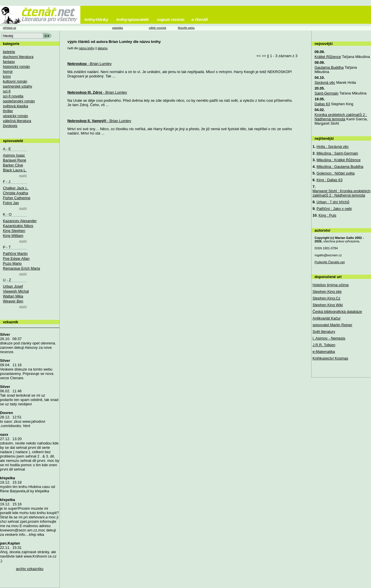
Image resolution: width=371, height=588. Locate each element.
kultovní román (15, 81)
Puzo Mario (12, 263)
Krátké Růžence (328, 57)
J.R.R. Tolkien (324, 345)
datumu (103, 48)
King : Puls (327, 215)
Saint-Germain (327, 93)
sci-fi (7, 91)
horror (8, 71)
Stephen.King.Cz (326, 298)
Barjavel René (14, 160)
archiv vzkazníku (30, 569)
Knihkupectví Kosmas (330, 358)
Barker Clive (13, 165)
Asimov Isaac (14, 155)
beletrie (9, 52)
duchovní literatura (18, 57)
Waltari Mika (13, 296)
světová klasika (16, 106)
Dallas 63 (322, 104)
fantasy (9, 62)
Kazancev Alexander (20, 221)
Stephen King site (327, 292)
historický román (16, 67)
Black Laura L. (15, 170)
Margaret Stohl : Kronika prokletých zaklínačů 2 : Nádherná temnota (341, 193)
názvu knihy (87, 48)
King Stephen (14, 231)
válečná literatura (17, 121)
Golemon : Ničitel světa (336, 173)
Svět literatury (324, 332)
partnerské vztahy (18, 86)
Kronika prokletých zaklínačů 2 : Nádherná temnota (341, 117)
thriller (8, 111)
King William (13, 236)
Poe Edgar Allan (16, 258)
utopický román (16, 116)
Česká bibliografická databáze (337, 312)
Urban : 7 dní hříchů (333, 202)
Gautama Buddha (329, 67)
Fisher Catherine (17, 198)
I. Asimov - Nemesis (329, 338)
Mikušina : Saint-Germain (337, 153)
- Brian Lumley (90, 64)
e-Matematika (324, 352)
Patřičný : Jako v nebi (334, 209)
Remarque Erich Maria (21, 268)
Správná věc (325, 82)
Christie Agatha (16, 193)
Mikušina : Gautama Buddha (340, 167)
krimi (7, 76)
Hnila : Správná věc (333, 147)
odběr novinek (157, 28)
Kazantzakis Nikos (18, 226)
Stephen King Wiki (328, 305)
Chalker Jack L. (16, 188)
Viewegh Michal (16, 291)
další (23, 176)
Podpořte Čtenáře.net (330, 262)
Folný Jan (11, 203)
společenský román (19, 101)
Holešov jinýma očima (330, 285)
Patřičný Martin (15, 254)
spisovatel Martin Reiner (332, 325)
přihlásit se (10, 28)
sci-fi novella (13, 96)
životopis (10, 126)
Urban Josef (13, 286)
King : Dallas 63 (330, 180)
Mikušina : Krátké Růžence (339, 160)
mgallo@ (328, 255)
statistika (118, 28)
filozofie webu (186, 28)
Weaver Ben (13, 301)
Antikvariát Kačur (327, 318)
